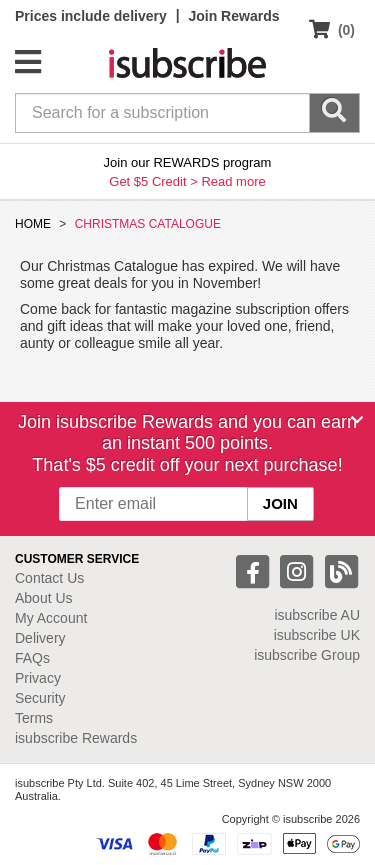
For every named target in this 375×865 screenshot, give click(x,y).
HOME (33, 224)
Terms (34, 718)
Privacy (38, 678)
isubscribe (317, 615)
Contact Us (49, 578)
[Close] (357, 420)
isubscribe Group (307, 655)
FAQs (32, 658)
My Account (51, 618)
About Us (44, 598)
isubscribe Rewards (76, 738)
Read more (233, 181)
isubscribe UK (317, 635)
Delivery (40, 638)
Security (40, 698)
